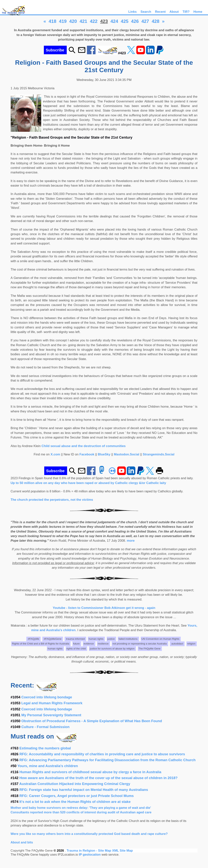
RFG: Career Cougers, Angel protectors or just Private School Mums (77, 796)
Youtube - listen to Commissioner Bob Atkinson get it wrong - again (104, 608)
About (174, 12)
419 (63, 21)
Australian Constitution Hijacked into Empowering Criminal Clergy (75, 784)
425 (125, 21)
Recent (160, 12)
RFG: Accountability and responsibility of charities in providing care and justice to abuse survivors (102, 754)
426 (135, 21)
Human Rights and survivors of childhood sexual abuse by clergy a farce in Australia (90, 772)
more (131, 541)
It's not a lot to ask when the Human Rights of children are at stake (75, 802)
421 (83, 21)
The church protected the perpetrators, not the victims (52, 500)
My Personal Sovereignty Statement (51, 715)
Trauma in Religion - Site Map (89, 851)
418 (52, 21)
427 (145, 21)
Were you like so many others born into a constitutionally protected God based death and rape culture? (89, 834)
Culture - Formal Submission (45, 727)
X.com (55, 454)
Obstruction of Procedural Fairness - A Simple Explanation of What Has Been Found (92, 721)
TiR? (186, 12)
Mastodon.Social (126, 454)
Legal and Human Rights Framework (52, 703)
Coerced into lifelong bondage (47, 697)
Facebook (87, 454)
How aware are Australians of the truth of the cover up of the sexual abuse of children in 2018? (99, 778)
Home (198, 12)
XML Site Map (122, 851)
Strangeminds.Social (159, 454)
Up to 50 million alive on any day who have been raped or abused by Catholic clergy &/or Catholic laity (88, 483)
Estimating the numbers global (45, 748)
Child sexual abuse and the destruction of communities (84, 446)
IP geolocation (90, 855)
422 (94, 21)
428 (156, 21)
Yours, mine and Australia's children (48, 766)
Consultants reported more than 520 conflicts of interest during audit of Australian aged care (81, 812)
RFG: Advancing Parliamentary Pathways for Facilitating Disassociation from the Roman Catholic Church (108, 760)
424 (114, 21)
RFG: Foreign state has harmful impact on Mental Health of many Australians (84, 790)
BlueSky (104, 454)
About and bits (22, 842)
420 (73, 21)
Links (133, 12)
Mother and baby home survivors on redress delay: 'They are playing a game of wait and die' (81, 808)
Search (146, 12)
